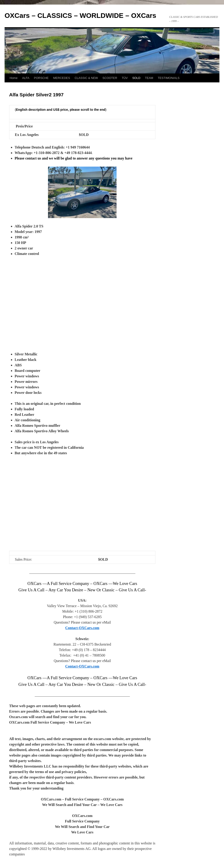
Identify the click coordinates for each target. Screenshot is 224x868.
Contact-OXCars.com (82, 628)
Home (14, 78)
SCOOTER (110, 78)
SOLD (136, 78)
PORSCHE (41, 78)
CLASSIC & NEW (86, 78)
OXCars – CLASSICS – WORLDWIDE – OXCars (80, 15)
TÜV (125, 78)
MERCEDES (62, 78)
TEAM (149, 78)
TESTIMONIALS (169, 78)
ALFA (26, 78)
